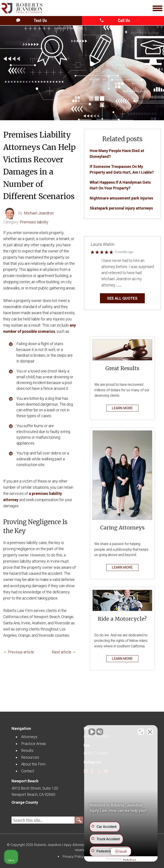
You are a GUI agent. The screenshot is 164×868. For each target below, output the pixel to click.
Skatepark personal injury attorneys (121, 208)
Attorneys (29, 737)
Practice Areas (34, 744)
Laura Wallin (103, 245)
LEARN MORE (122, 408)
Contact (28, 771)
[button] (124, 21)
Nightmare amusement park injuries (121, 198)
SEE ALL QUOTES (122, 298)
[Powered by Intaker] (128, 859)
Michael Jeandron (39, 213)
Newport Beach (25, 781)
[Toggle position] (141, 732)
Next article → (64, 652)
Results (27, 750)
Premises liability (34, 222)
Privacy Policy (73, 857)
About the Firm (33, 764)
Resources (30, 757)
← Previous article (19, 652)
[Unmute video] (88, 732)
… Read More (133, 285)
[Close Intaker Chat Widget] (150, 732)
